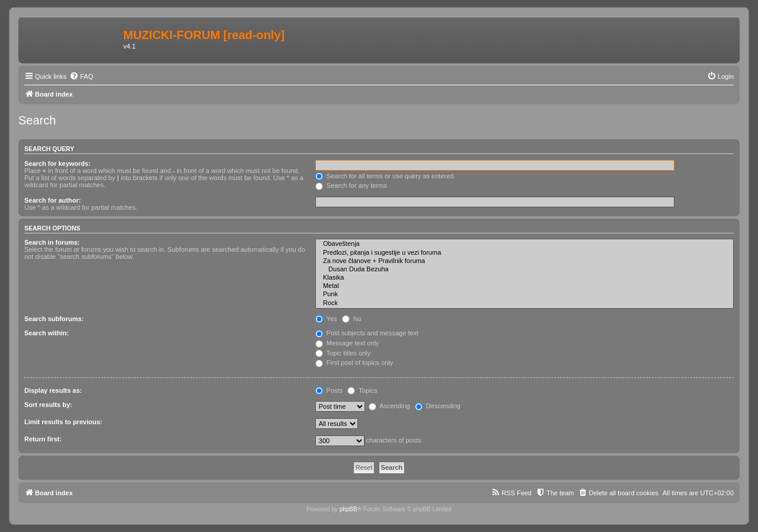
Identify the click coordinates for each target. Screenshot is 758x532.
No (352, 319)
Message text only (347, 343)
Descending (438, 406)
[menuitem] (81, 76)
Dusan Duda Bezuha (524, 270)
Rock (524, 303)
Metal (524, 286)
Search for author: (52, 200)
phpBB (348, 509)
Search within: (47, 333)
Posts (329, 390)
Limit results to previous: (63, 422)
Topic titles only (343, 353)
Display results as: (53, 390)
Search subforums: (54, 319)
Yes (326, 319)
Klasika (524, 278)
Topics (362, 390)
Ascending (389, 406)
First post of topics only (354, 363)
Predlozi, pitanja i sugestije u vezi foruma (524, 253)
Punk (524, 294)
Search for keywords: (57, 164)
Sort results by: (48, 405)
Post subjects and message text (367, 333)
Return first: (43, 439)
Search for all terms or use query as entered (385, 176)
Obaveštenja (524, 244)
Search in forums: (52, 242)
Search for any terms (351, 185)
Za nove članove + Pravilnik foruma (524, 261)
